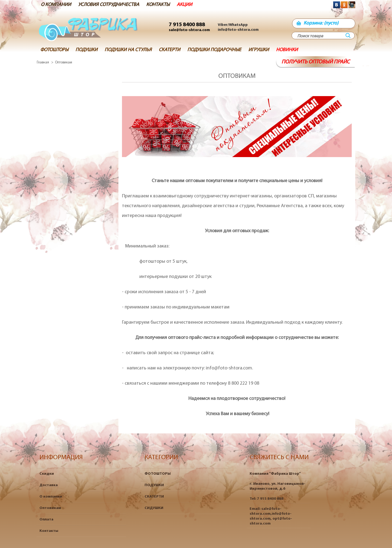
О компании (51, 497)
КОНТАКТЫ (158, 5)
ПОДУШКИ (154, 485)
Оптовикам (50, 508)
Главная (43, 62)
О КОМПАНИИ (56, 5)
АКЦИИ (184, 5)
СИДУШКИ (154, 508)
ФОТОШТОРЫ (158, 474)
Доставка (49, 485)
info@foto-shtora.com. (229, 368)
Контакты (49, 531)
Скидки (47, 474)
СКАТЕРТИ (154, 497)
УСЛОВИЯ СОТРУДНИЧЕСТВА (109, 5)
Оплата (46, 520)
